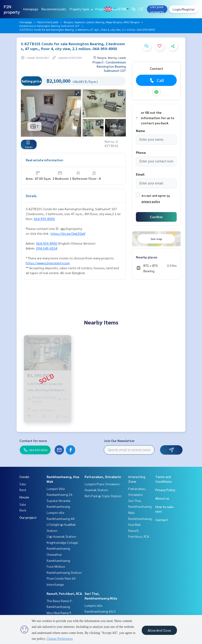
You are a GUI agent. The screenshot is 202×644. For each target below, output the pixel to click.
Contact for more (33, 441)
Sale (23, 484)
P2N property (12, 9)
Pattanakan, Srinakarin (103, 477)
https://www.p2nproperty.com (48, 263)
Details (31, 196)
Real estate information (44, 160)
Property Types (81, 9)
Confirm (156, 217)
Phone (141, 152)
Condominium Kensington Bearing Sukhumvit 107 (50, 26)
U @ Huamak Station (61, 536)
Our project (28, 517)
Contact (114, 9)
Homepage (31, 9)
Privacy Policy (165, 490)
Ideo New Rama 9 (59, 613)
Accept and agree (154, 195)
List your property (157, 9)
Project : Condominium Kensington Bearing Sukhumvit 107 (109, 66)
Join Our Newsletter (119, 441)
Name (140, 131)
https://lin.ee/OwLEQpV (68, 233)
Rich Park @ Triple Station (103, 496)
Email (140, 174)
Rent (23, 490)
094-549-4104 (47, 248)
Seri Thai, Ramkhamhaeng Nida (140, 506)
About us (162, 498)
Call (156, 80)
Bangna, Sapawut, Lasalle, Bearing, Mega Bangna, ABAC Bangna (102, 22)
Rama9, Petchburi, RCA (64, 593)
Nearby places (147, 257)
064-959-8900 (44, 219)
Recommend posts (54, 9)
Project (100, 9)
